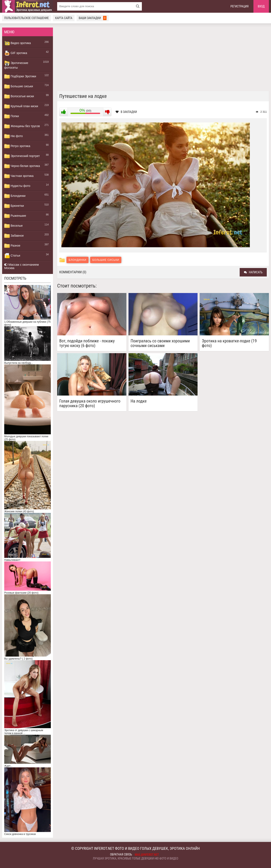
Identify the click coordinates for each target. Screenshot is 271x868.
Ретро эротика (17, 146)
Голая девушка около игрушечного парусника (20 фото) (90, 403)
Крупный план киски (21, 106)
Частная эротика (19, 176)
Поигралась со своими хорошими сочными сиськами (160, 343)
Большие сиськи (19, 86)
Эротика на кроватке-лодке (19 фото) (229, 343)
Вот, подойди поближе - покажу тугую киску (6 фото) (87, 343)
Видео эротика (18, 43)
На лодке (139, 401)
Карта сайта (64, 18)
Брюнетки (14, 206)
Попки (12, 116)
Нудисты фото (17, 186)
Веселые (13, 226)
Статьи (12, 256)
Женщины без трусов (22, 126)
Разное (12, 246)
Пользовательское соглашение (26, 18)
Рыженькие (15, 216)
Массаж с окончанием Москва (21, 266)
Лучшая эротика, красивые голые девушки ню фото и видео (135, 858)
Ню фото (13, 136)
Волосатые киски (19, 96)
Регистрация (240, 6)
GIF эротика (16, 53)
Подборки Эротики (20, 76)
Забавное (14, 236)
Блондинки (15, 196)
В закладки (126, 112)
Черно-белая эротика (22, 166)
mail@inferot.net (147, 855)
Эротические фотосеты (16, 65)
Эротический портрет (22, 156)
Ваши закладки (93, 18)
